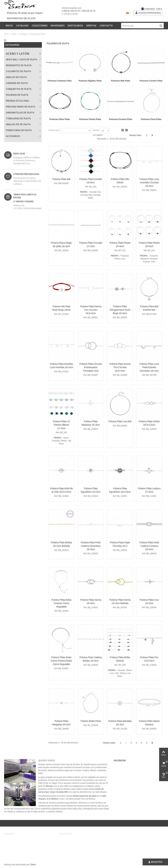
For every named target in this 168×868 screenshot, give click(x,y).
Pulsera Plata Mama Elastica (149, 723)
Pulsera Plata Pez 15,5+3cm (149, 659)
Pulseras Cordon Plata (151, 81)
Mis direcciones (68, 846)
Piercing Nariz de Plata (21, 107)
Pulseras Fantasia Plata (60, 81)
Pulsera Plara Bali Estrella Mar (149, 308)
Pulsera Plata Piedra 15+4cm (120, 245)
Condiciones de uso (15, 843)
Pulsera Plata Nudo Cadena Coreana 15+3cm (149, 546)
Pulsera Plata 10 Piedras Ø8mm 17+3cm (61, 425)
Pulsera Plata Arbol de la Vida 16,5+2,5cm (61, 490)
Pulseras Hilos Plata (60, 119)
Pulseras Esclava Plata (121, 119)
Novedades (58, 25)
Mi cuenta (66, 840)
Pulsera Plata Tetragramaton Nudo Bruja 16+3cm (120, 310)
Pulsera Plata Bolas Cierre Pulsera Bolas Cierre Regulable (61, 661)
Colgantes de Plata (18, 71)
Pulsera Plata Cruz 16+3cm (149, 602)
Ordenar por (54, 130)
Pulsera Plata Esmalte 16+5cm (91, 181)
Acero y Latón (18, 54)
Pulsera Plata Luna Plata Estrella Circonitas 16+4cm (149, 367)
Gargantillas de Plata (20, 112)
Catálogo (22, 25)
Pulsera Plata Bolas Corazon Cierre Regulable (61, 603)
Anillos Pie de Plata (18, 124)
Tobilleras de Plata (18, 118)
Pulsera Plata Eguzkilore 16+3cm (91, 490)
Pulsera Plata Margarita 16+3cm (61, 723)
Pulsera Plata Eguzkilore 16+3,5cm (120, 490)
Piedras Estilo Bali (17, 101)
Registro (155, 862)
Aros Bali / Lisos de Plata (21, 59)
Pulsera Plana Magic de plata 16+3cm (61, 245)
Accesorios (13, 136)
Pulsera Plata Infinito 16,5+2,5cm (149, 423)
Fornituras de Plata (19, 130)
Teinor (33, 865)
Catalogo (23, 34)
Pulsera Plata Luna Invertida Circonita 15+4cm (149, 183)
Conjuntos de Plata (19, 89)
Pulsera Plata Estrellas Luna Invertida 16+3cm (61, 366)
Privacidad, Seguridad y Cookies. (21, 850)
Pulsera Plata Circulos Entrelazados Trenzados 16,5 (91, 367)
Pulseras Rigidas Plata (90, 81)
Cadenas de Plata (17, 83)
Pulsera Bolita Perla (91, 721)
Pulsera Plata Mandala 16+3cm (120, 723)
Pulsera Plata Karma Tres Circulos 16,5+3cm (91, 310)
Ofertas (91, 25)
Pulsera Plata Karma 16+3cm (91, 602)
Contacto (106, 25)
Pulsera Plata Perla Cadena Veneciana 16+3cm (91, 546)
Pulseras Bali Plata (121, 81)
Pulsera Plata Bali (61, 179)
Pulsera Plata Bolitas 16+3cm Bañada (61, 544)
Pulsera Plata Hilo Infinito (120, 181)
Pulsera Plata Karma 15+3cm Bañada (120, 602)
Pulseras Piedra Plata (90, 119)
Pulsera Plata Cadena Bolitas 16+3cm (91, 659)
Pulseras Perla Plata (151, 119)
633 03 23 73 (89, 11)
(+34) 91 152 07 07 (71, 11)
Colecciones (40, 25)
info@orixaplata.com (72, 8)
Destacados (75, 25)
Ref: (56, 183)
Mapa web (11, 853)
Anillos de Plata (16, 77)
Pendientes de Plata (19, 65)
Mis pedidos (67, 843)
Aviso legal (11, 840)
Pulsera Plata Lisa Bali (120, 421)
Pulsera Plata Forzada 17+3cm (91, 245)
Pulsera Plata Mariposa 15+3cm (91, 423)
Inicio (9, 25)
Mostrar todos (135, 135)
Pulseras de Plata (17, 95)
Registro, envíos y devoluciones (20, 846)
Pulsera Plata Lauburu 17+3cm (149, 490)
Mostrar (96, 130)
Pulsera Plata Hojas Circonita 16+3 (120, 544)
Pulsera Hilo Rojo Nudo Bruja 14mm (61, 308)
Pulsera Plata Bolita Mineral (120, 659)
